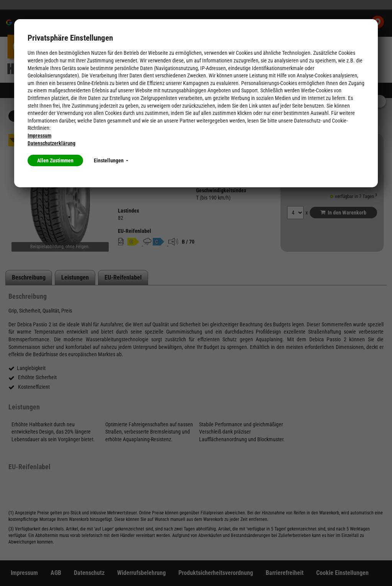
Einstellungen (111, 160)
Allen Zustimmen (55, 160)
